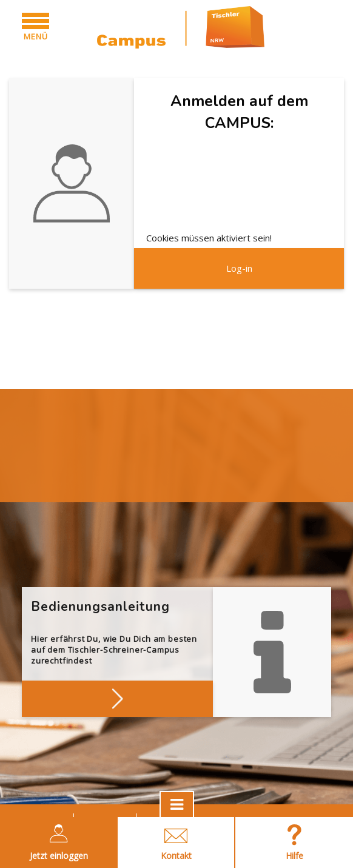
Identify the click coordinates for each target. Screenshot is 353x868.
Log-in (239, 268)
